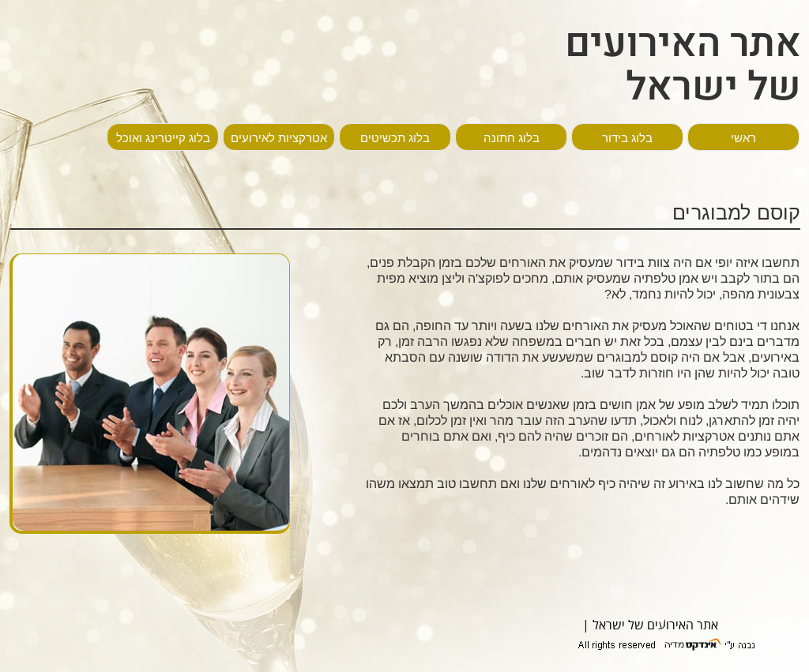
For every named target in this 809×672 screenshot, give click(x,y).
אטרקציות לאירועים (279, 138)
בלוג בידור (627, 138)
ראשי (743, 138)
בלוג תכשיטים (395, 138)
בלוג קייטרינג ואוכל (163, 138)
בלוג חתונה (512, 138)
